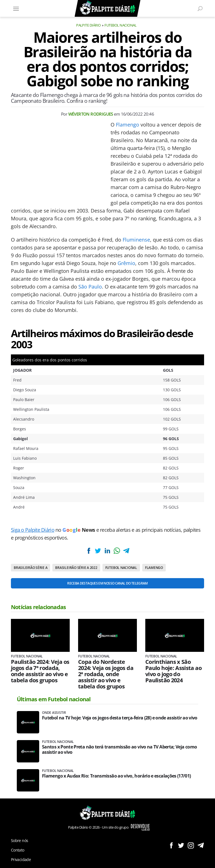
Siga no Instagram (191, 845)
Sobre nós (19, 840)
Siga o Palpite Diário (33, 530)
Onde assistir (54, 713)
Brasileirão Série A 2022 (76, 568)
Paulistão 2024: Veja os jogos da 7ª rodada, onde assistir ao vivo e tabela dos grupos (40, 671)
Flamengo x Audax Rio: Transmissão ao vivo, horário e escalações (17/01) (116, 776)
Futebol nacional (121, 25)
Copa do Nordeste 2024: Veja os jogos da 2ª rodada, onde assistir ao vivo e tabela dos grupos (106, 674)
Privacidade (21, 859)
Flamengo (128, 125)
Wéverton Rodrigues (91, 114)
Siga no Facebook (171, 845)
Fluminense (136, 240)
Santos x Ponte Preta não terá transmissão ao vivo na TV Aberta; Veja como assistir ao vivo (119, 750)
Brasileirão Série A (31, 568)
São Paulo (90, 287)
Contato (18, 850)
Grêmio (126, 263)
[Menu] (16, 8)
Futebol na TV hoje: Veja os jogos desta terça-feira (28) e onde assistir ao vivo (120, 718)
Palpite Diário (88, 25)
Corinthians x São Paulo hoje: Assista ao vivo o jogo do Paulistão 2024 (173, 671)
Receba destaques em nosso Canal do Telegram (107, 583)
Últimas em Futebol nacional (54, 699)
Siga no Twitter (181, 845)
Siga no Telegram (201, 845)
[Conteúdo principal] (107, 434)
